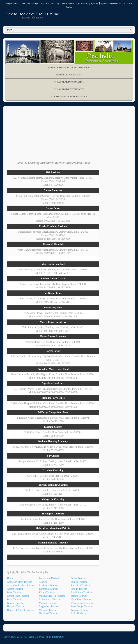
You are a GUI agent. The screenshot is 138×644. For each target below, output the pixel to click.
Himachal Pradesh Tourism (21, 610)
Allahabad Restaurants (69, 89)
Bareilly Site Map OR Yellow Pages (69, 68)
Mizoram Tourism (48, 610)
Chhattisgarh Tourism (18, 596)
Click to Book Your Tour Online (31, 14)
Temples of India (13, 3)
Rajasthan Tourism (80, 585)
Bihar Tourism (14, 592)
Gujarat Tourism (15, 603)
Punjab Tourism (79, 582)
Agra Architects (47, 3)
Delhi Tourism (14, 599)
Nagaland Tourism (48, 613)
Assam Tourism (15, 589)
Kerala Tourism (47, 592)
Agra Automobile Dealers (111, 3)
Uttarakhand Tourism (82, 599)
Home (10, 578)
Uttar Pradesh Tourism (82, 603)
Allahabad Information (69, 82)
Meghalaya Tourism (49, 606)
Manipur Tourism (48, 603)
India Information (55, 637)
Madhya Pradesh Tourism (52, 596)
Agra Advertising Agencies (87, 3)
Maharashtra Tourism (50, 599)
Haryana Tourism (16, 606)
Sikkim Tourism (79, 589)
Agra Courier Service (65, 3)
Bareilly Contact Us (69, 75)
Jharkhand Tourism (49, 585)
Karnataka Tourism (49, 589)
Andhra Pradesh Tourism (20, 582)
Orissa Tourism (79, 578)
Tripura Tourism (79, 596)
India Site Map (78, 613)
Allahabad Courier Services (69, 97)
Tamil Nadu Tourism (81, 592)
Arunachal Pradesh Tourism (21, 585)
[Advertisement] (69, 136)
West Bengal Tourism (82, 606)
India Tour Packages (30, 3)
